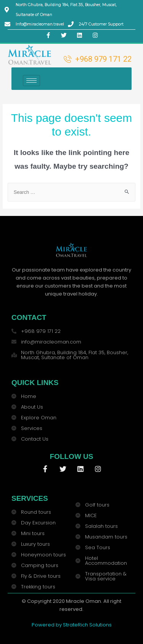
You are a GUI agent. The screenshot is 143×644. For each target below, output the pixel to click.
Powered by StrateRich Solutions (72, 625)
